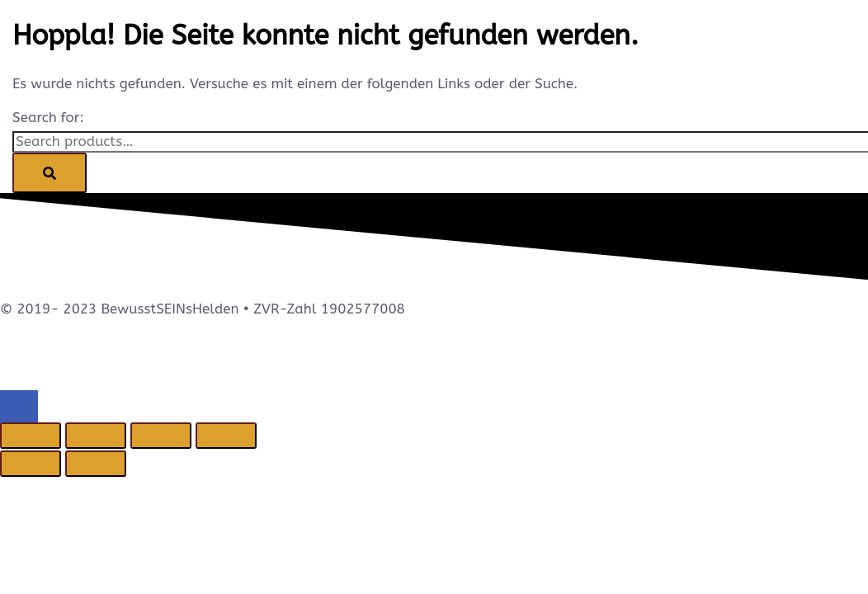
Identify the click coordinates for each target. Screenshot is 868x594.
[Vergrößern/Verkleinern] (31, 436)
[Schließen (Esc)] (226, 436)
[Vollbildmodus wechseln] (96, 436)
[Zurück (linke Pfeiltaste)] (31, 464)
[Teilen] (161, 436)
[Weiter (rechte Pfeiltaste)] (96, 464)
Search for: (48, 117)
